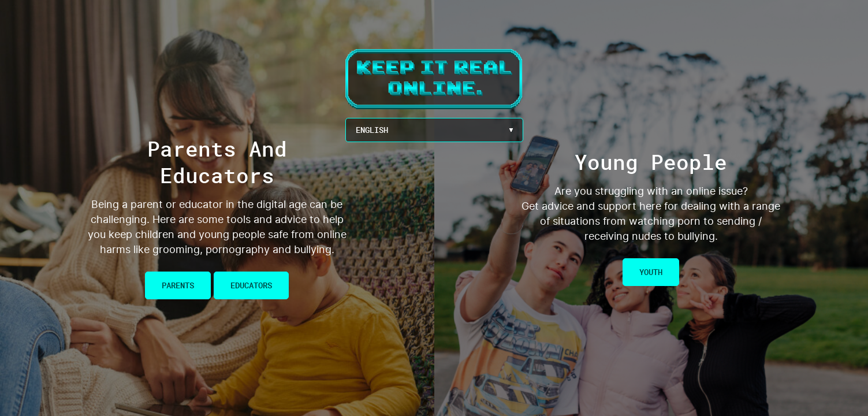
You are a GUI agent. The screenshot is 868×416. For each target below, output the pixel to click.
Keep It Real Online (434, 79)
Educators (251, 285)
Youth (651, 272)
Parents (178, 285)
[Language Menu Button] (434, 130)
